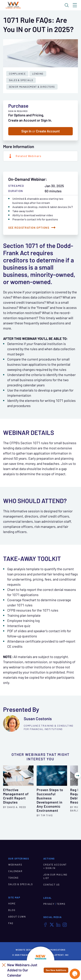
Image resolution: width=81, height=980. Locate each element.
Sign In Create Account (40, 131)
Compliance (17, 74)
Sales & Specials (21, 80)
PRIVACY (49, 904)
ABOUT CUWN (17, 916)
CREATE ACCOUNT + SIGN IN (55, 866)
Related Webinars (29, 156)
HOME (12, 903)
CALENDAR (15, 871)
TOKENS (13, 877)
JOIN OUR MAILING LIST (55, 876)
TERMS (61, 904)
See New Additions (56, 970)
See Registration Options (29, 228)
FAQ (11, 923)
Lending (38, 74)
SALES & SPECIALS (20, 884)
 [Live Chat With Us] (75, 974)
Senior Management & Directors (32, 87)
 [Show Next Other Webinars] (78, 775)
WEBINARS (15, 864)
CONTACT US (52, 884)
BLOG (12, 910)
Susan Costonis (38, 719)
